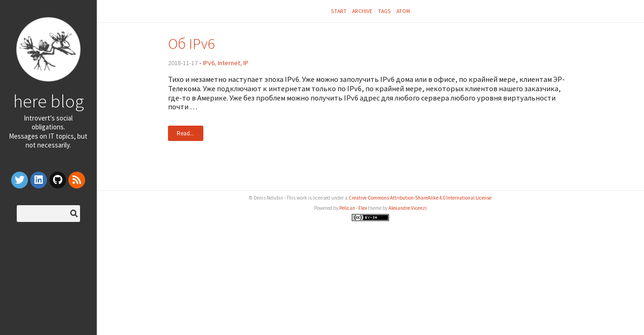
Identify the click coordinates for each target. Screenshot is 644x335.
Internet (229, 63)
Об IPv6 (191, 44)
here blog (48, 101)
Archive (362, 11)
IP (246, 63)
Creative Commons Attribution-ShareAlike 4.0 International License (420, 198)
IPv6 (209, 63)
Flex (363, 208)
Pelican (347, 208)
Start (339, 11)
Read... (185, 133)
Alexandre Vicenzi (408, 208)
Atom (403, 11)
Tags (384, 11)
